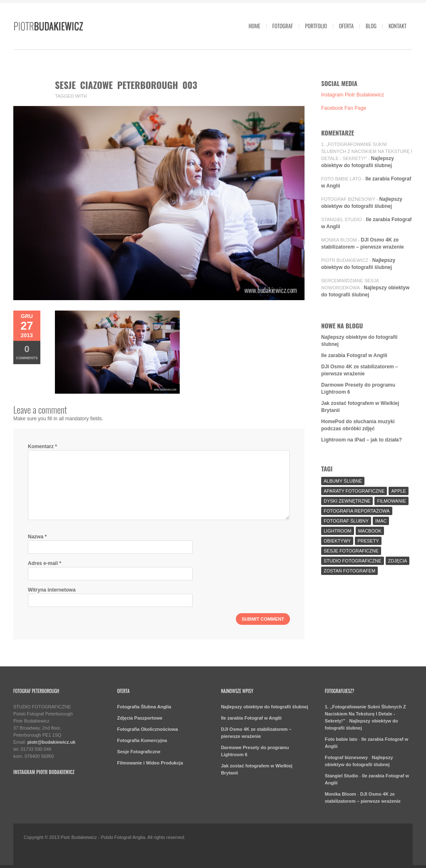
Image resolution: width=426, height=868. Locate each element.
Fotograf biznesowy (348, 199)
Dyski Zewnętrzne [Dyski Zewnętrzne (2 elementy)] (347, 501)
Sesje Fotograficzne (139, 752)
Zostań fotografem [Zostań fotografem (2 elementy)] (349, 571)
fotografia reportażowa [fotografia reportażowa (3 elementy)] (357, 511)
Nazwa (37, 537)
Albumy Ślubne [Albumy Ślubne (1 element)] (343, 481)
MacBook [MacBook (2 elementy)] (370, 531)
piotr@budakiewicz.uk (52, 742)
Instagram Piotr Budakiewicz (353, 95)
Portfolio (316, 26)
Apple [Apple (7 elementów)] (398, 491)
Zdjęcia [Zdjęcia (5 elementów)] (398, 561)
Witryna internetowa (52, 590)
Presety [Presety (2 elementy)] (368, 541)
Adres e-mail (45, 563)
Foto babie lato (341, 179)
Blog (371, 26)
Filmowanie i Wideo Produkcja (150, 763)
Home (254, 26)
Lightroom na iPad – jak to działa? (362, 440)
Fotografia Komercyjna (142, 740)
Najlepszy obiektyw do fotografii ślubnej (265, 707)
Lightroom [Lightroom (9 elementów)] (338, 531)
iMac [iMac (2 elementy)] (381, 521)
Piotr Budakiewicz (345, 260)
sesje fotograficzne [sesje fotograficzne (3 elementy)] (351, 551)
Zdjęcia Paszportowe (140, 718)
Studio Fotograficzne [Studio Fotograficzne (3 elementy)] (353, 561)
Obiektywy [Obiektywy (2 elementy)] (337, 541)
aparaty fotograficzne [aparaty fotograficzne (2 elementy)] (354, 491)
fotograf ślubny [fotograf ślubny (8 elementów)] (346, 521)
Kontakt (398, 26)
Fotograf (283, 26)
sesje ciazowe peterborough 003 (126, 85)
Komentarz (42, 446)
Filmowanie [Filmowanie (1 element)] (391, 501)
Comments (27, 352)
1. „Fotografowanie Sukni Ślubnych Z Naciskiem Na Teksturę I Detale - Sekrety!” (367, 151)
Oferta (346, 26)
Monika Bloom (339, 240)
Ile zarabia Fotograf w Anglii (354, 355)
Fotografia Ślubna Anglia (144, 707)
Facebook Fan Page (344, 108)
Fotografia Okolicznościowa (148, 729)
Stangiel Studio (342, 219)
